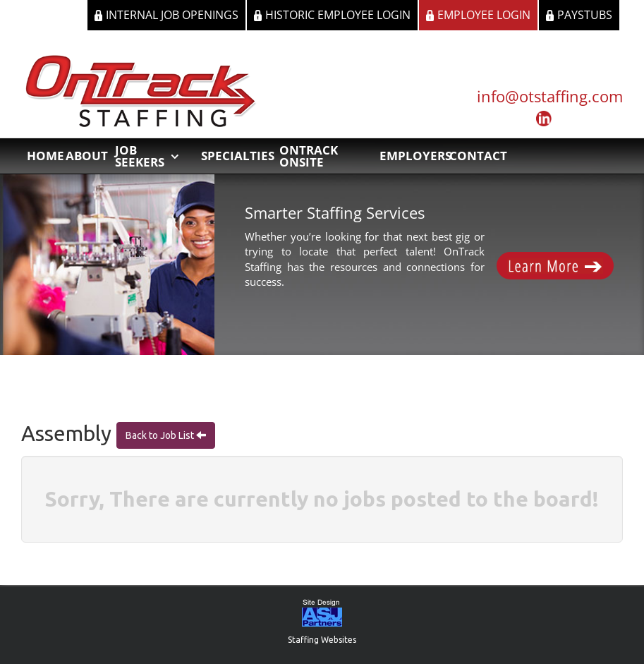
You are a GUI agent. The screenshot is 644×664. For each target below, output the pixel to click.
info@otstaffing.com (550, 96)
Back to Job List (161, 435)
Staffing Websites (322, 640)
